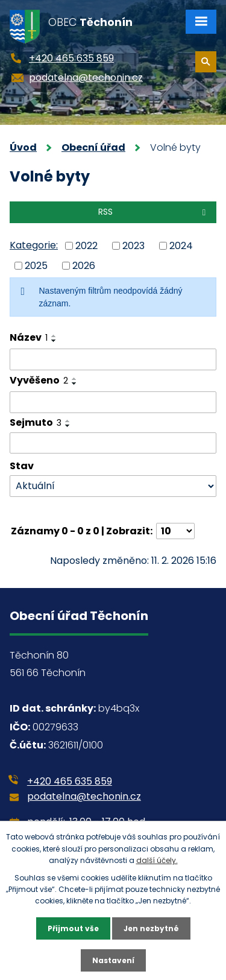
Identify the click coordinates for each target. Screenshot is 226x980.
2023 (133, 246)
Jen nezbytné (151, 928)
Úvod (23, 147)
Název (29, 337)
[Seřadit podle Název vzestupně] (54, 336)
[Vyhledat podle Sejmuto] (113, 443)
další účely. (157, 860)
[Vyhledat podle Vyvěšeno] (113, 402)
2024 (181, 246)
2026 (84, 265)
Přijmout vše (73, 928)
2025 (36, 265)
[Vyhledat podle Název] (113, 359)
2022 (86, 246)
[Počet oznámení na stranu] (175, 531)
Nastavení (113, 960)
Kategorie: (34, 245)
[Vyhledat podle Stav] (113, 486)
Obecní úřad (93, 147)
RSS (154, 212)
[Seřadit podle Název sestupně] (54, 341)
